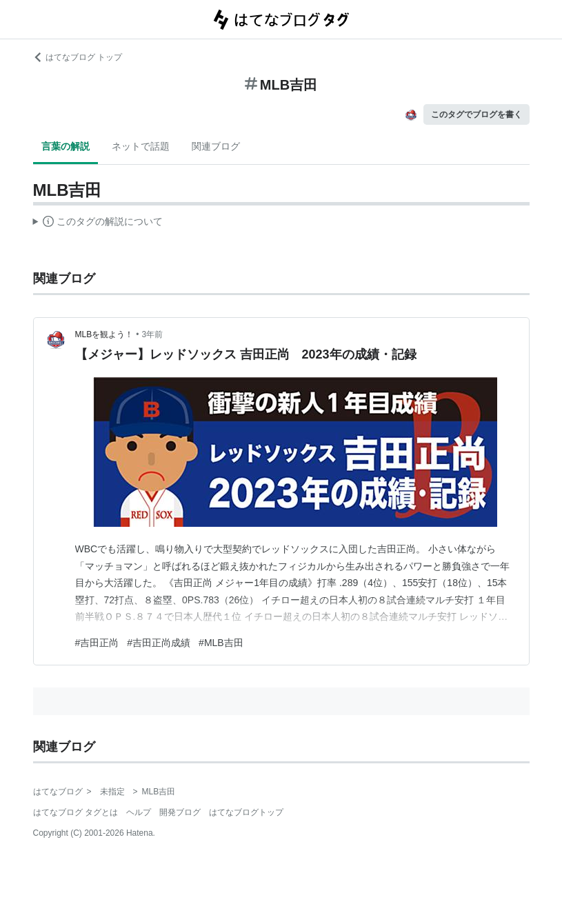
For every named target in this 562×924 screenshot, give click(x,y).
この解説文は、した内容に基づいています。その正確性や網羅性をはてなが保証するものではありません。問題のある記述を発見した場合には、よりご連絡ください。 (98, 223)
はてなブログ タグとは (76, 812)
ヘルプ (139, 812)
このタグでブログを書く (476, 114)
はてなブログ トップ (78, 57)
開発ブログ (180, 812)
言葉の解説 (66, 146)
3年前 (152, 334)
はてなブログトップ (246, 812)
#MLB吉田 (221, 643)
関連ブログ (216, 146)
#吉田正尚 (97, 643)
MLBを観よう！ (104, 334)
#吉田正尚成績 (159, 643)
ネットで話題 (141, 146)
